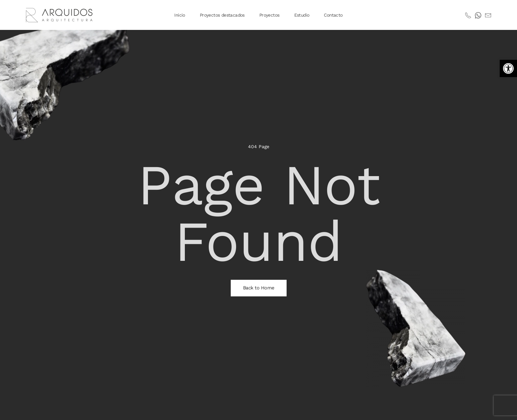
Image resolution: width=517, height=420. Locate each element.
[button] (508, 68)
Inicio (180, 15)
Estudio (302, 15)
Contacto (333, 15)
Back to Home (259, 288)
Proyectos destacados (222, 15)
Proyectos (269, 15)
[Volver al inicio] (60, 15)
